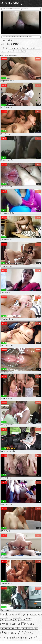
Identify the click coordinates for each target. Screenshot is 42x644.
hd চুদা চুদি (25, 615)
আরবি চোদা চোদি (14, 624)
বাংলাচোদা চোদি (20, 51)
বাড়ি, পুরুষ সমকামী (28, 48)
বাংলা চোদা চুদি (13, 3)
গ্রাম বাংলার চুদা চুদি (26, 638)
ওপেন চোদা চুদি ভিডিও (17, 633)
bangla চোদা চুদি (9, 615)
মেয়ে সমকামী (10, 51)
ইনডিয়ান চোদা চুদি (14, 628)
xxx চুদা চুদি (15, 619)
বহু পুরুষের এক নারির (15, 48)
